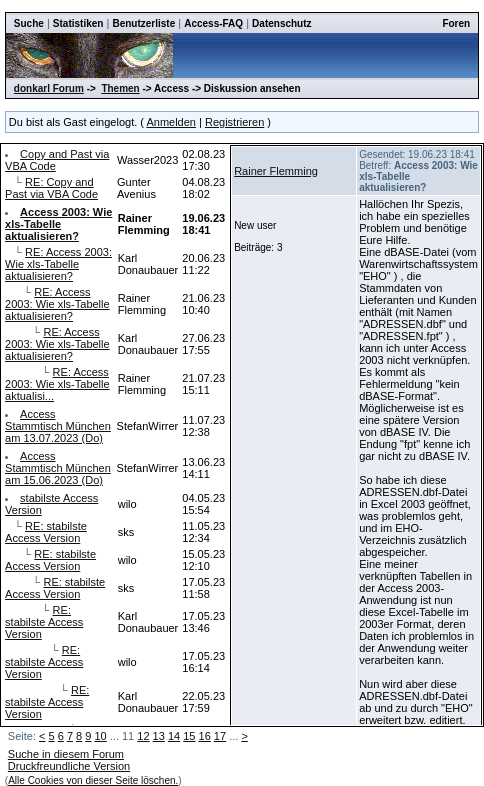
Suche (29, 23)
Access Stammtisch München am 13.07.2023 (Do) (58, 426)
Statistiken (78, 23)
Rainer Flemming (276, 171)
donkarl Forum (49, 88)
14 (174, 736)
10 (100, 736)
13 (159, 736)
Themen (120, 88)
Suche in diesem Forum (66, 754)
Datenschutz (281, 23)
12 (143, 736)
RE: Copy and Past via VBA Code (51, 188)
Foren (456, 23)
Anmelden (171, 122)
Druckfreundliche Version (69, 766)
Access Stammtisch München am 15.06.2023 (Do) (58, 468)
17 (220, 736)
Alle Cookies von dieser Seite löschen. (93, 780)
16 (205, 736)
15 (189, 736)
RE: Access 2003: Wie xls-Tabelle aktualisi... (57, 384)
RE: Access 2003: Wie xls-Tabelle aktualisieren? (58, 264)
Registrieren (234, 122)
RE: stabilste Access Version (46, 532)
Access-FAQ (213, 23)
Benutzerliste (143, 23)
